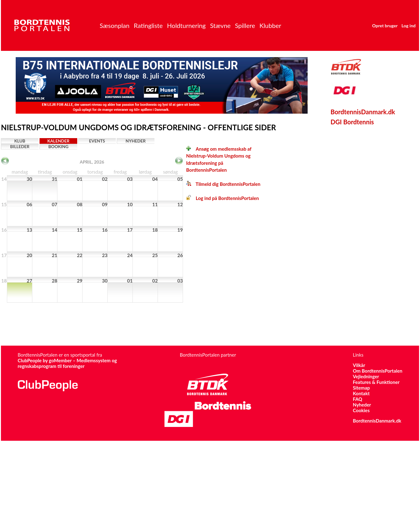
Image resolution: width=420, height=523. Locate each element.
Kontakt (361, 393)
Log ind (409, 26)
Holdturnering (186, 25)
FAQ (358, 399)
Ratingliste (148, 25)
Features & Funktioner (376, 382)
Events (97, 141)
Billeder (20, 147)
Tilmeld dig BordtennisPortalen (223, 184)
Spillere (245, 25)
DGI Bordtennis (352, 122)
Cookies (361, 410)
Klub (20, 141)
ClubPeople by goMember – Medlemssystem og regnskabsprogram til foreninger (67, 363)
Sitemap (361, 388)
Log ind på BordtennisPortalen (223, 198)
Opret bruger (385, 26)
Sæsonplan (114, 25)
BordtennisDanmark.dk (363, 112)
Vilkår (359, 365)
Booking (58, 147)
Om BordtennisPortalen (378, 371)
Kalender (59, 141)
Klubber (270, 25)
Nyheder (136, 141)
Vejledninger (366, 376)
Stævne (220, 25)
